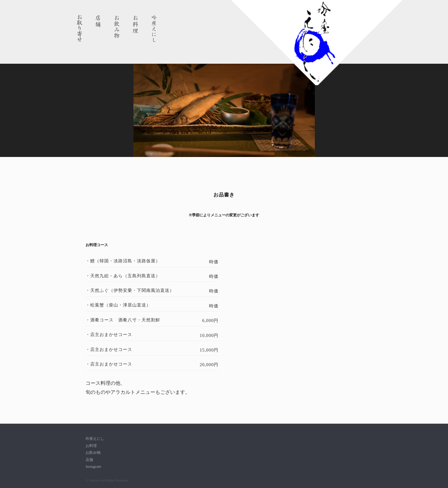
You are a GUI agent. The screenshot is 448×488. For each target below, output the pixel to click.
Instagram (93, 467)
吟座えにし (154, 29)
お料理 (136, 29)
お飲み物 (117, 29)
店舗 (98, 29)
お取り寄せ (80, 29)
